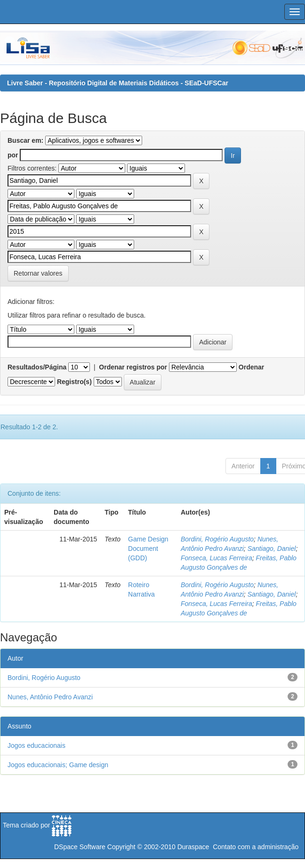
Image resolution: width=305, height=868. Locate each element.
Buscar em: (25, 140)
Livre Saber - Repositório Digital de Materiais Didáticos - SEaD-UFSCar (118, 83)
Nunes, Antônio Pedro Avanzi (50, 697)
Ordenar (251, 367)
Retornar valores (38, 273)
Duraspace (193, 847)
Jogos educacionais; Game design (58, 765)
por (13, 155)
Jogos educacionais (36, 745)
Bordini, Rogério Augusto (217, 539)
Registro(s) (74, 382)
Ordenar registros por (133, 367)
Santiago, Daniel (272, 549)
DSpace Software (80, 847)
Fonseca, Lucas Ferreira (217, 558)
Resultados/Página (37, 367)
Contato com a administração (256, 847)
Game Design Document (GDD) (148, 549)
